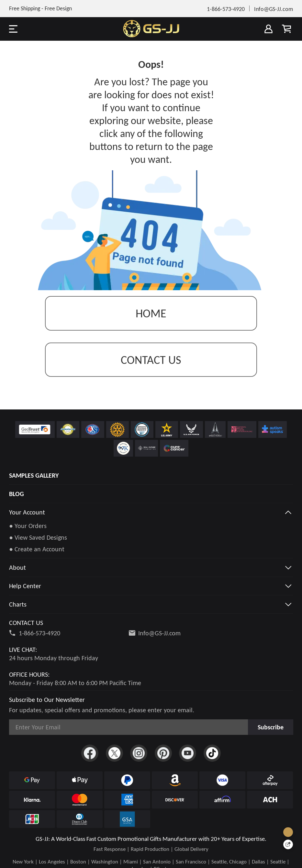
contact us (151, 360)
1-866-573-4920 (39, 633)
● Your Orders (28, 526)
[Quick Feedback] (288, 844)
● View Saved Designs (38, 537)
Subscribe (271, 727)
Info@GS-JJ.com (159, 633)
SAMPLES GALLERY (34, 475)
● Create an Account (37, 549)
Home (151, 313)
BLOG (17, 494)
